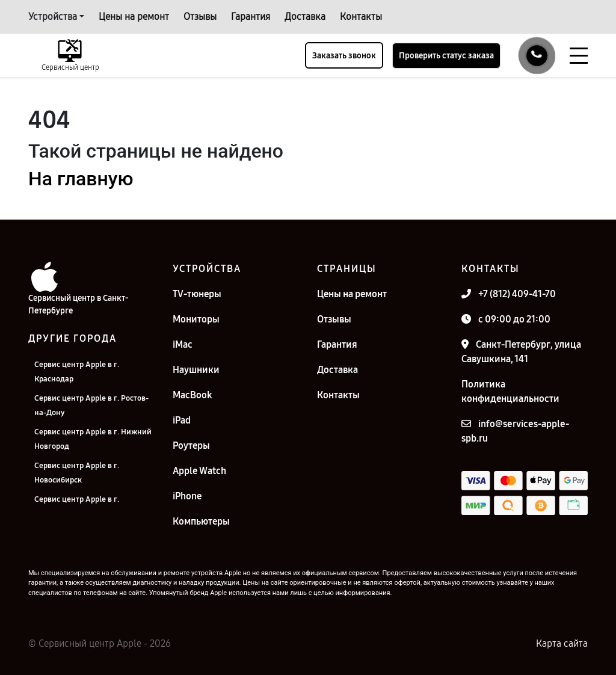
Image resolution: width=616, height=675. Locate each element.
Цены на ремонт (134, 17)
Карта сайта (562, 643)
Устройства (53, 17)
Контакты (361, 17)
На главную (81, 179)
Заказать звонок (344, 56)
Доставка (305, 17)
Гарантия (251, 17)
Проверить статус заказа (446, 56)
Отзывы (200, 17)
